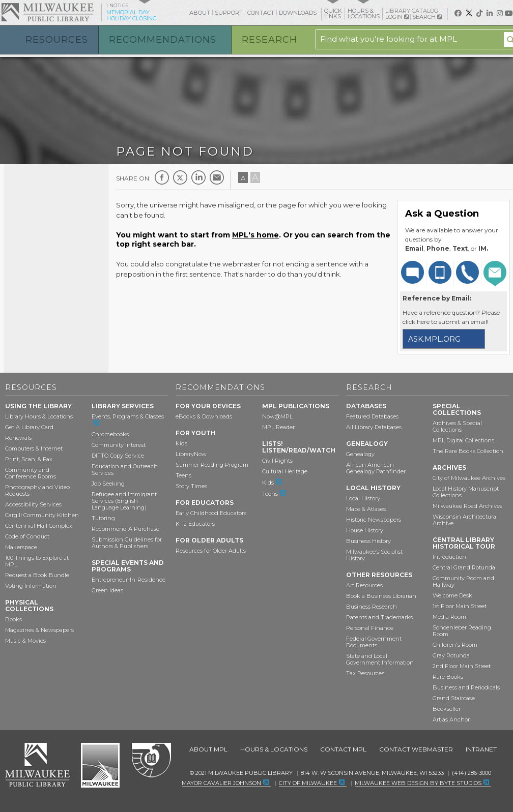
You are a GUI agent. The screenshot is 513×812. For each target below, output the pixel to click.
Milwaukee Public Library (47, 12)
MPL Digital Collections (463, 440)
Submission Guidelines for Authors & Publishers (127, 543)
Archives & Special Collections (457, 426)
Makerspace (21, 547)
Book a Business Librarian (381, 596)
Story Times (191, 486)
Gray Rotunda (451, 655)
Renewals (18, 438)
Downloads (298, 13)
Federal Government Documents (374, 642)
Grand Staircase (454, 698)
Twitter (180, 177)
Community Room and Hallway (463, 581)
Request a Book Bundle (37, 575)
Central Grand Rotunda (464, 567)
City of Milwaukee (100, 765)
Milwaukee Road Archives (467, 506)
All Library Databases (374, 427)
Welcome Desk (452, 595)
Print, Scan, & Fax (29, 459)
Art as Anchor (451, 719)
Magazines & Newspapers (39, 630)
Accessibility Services (33, 504)
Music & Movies (25, 641)
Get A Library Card (29, 427)
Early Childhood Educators (211, 513)
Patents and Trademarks (379, 617)
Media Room (449, 617)
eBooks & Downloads (204, 416)
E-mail (217, 177)
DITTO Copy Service (118, 456)
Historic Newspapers (374, 520)
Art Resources (364, 585)
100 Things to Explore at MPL (37, 561)
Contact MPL (343, 749)
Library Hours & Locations (39, 416)
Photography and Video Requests (37, 490)
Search (427, 17)
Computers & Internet (34, 448)
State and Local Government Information (380, 659)
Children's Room (455, 645)
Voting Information (31, 586)
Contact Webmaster (416, 749)
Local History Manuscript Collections (466, 492)
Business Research (372, 607)
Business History (368, 541)
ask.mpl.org (434, 339)
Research (269, 40)
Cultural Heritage (285, 471)
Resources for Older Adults (211, 551)
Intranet (481, 749)
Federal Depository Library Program (151, 761)
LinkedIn (198, 177)
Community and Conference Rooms (31, 473)
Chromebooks (110, 434)
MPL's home (255, 235)
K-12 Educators (195, 524)
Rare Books (448, 677)
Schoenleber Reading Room (462, 631)
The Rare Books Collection (468, 451)
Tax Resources (365, 673)
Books (13, 619)
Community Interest (119, 445)
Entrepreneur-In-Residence (129, 580)
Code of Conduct (27, 536)
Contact (261, 13)
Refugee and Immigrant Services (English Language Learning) (124, 501)
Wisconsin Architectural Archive (465, 520)
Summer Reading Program (212, 465)
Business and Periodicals (466, 687)
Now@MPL (277, 416)
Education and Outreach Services (125, 470)
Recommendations (163, 40)
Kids (181, 443)
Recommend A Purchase (125, 529)
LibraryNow (191, 454)
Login (397, 17)
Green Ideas (107, 590)
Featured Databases (372, 416)
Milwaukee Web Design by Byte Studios (418, 783)
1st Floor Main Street (460, 606)
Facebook (162, 177)
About (200, 13)
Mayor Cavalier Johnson (221, 783)
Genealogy (360, 454)
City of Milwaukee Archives (469, 478)
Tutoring (103, 518)
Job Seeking (108, 484)
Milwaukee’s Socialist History (374, 555)
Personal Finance (370, 628)
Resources (57, 40)
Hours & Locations (274, 749)
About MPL (208, 749)
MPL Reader (278, 427)
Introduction (449, 557)
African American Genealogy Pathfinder (376, 468)
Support (229, 13)
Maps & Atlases (366, 509)
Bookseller (447, 709)
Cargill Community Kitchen (42, 515)
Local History (363, 498)
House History (365, 530)
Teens (183, 475)
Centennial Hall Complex (39, 526)
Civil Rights (277, 461)
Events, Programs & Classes (128, 416)
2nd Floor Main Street (462, 666)
